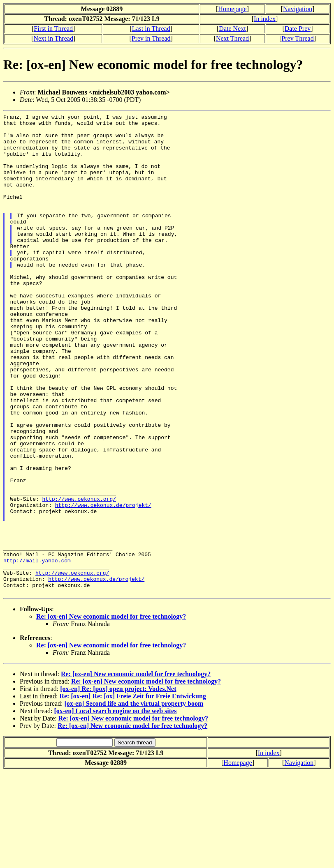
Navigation (298, 9)
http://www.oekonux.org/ (79, 576)
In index (265, 19)
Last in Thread (151, 29)
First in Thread (53, 29)
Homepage (232, 9)
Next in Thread (53, 38)
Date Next (232, 29)
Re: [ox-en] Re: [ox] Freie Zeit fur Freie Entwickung (132, 792)
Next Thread (232, 38)
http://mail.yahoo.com (37, 650)
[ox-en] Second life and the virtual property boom (134, 800)
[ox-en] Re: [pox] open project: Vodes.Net (118, 785)
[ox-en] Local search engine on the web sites (116, 807)
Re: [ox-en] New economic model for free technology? (111, 713)
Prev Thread (297, 38)
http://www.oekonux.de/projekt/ (103, 584)
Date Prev (298, 29)
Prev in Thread (151, 38)
